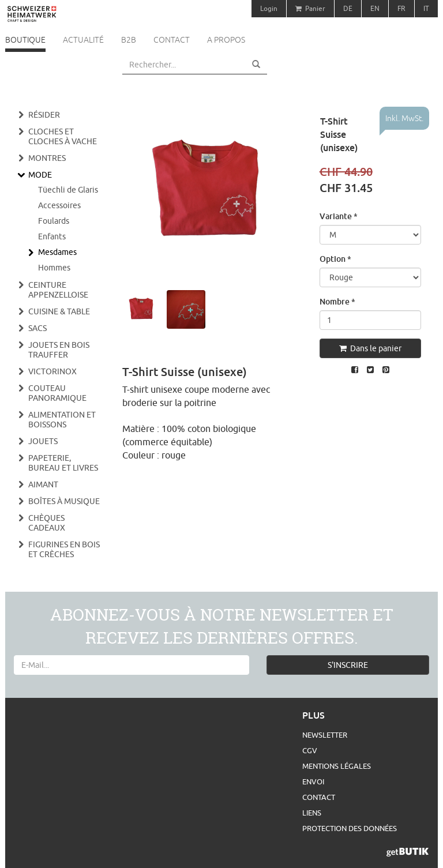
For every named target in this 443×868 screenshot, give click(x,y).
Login (269, 8)
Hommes (54, 268)
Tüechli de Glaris (68, 190)
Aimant (43, 484)
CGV (310, 750)
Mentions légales (337, 766)
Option (335, 259)
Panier (310, 8)
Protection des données (350, 828)
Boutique (25, 40)
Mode (40, 175)
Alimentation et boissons (62, 420)
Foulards (54, 221)
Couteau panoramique (57, 393)
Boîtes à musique (64, 501)
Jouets (43, 441)
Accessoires (59, 205)
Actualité (83, 40)
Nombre (337, 301)
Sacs (37, 328)
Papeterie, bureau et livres (63, 463)
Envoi (313, 781)
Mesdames (57, 252)
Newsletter (325, 735)
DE (348, 8)
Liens (312, 813)
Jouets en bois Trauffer (59, 350)
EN (375, 8)
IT (426, 8)
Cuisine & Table (59, 311)
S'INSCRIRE (348, 665)
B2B (129, 40)
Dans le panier (370, 348)
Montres (47, 158)
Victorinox (52, 371)
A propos (226, 40)
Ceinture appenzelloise (58, 290)
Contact (172, 40)
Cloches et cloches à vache (63, 136)
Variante (339, 216)
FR (401, 8)
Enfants (52, 236)
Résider (44, 115)
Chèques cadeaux (47, 523)
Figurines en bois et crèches (64, 549)
